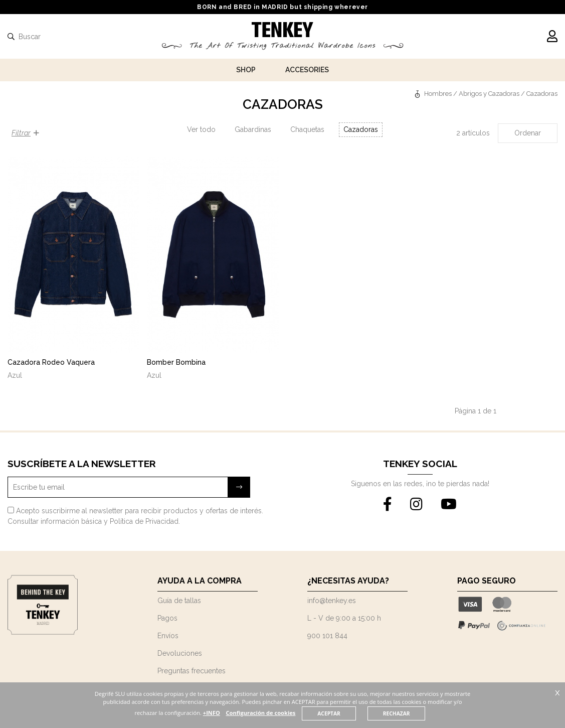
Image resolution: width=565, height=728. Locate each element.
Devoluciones (180, 653)
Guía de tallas (179, 601)
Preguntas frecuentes (192, 671)
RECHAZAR (415, 713)
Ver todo (201, 129)
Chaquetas (307, 129)
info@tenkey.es (332, 601)
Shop (246, 70)
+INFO (229, 713)
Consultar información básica (55, 521)
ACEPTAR (347, 713)
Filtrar (25, 133)
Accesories (307, 70)
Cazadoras (361, 129)
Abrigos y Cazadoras (489, 94)
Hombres (438, 94)
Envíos (168, 636)
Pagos (167, 618)
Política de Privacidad (144, 521)
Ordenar (528, 133)
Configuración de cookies (279, 713)
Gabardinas (253, 129)
